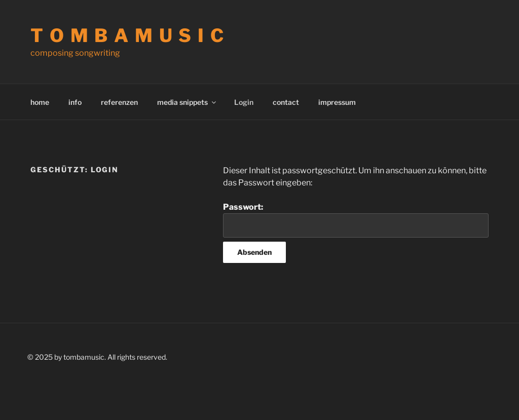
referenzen (119, 102)
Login (244, 102)
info (75, 102)
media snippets (187, 102)
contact (286, 102)
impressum (337, 102)
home (40, 102)
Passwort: (356, 220)
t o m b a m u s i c (128, 35)
